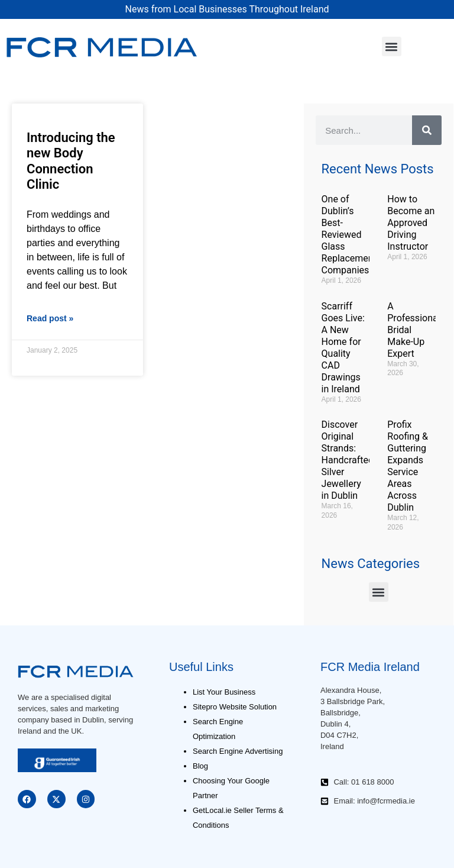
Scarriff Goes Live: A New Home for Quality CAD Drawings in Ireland (343, 348)
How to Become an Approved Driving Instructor (411, 223)
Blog (200, 766)
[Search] (427, 130)
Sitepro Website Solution (235, 707)
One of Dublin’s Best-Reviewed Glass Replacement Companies (349, 235)
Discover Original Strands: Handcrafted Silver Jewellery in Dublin (348, 460)
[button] (392, 46)
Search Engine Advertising (238, 751)
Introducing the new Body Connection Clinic (71, 161)
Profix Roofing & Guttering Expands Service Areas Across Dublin (408, 466)
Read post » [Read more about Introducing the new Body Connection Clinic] (50, 318)
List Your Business (224, 692)
